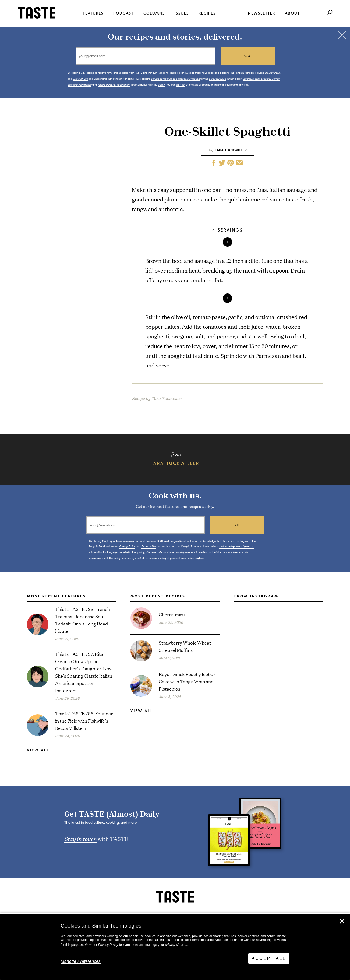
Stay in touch (80, 839)
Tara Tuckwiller (231, 150)
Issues (182, 13)
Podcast (123, 13)
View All (38, 750)
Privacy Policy (108, 945)
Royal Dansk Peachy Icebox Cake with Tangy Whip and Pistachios (187, 681)
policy (161, 85)
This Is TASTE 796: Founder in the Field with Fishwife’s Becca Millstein (84, 721)
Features (93, 13)
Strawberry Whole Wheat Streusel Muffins (185, 646)
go (248, 56)
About (292, 13)
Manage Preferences (81, 961)
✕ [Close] (342, 921)
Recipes (207, 13)
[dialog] (175, 947)
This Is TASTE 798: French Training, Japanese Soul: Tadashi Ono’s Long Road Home (83, 620)
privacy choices (176, 945)
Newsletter (262, 13)
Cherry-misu (172, 614)
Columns (154, 13)
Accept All (269, 958)
